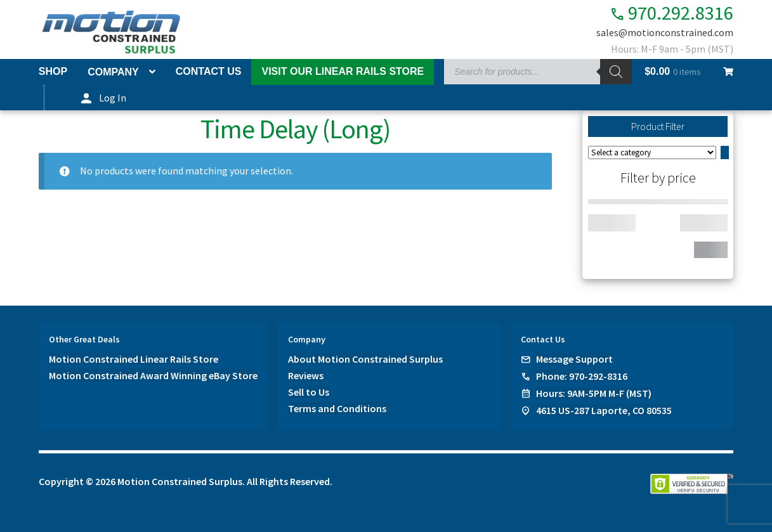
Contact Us (209, 71)
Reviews (306, 375)
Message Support (574, 359)
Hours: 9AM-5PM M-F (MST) (594, 393)
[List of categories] (652, 152)
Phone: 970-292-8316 (582, 376)
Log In (113, 98)
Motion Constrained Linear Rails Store (134, 359)
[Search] (616, 72)
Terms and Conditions (337, 408)
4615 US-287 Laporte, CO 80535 (604, 410)
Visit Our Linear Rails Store (343, 71)
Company (113, 72)
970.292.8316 (668, 13)
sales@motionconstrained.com (665, 33)
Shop (53, 71)
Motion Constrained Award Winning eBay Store (153, 375)
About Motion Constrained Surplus (365, 359)
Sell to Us (309, 392)
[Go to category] (725, 153)
